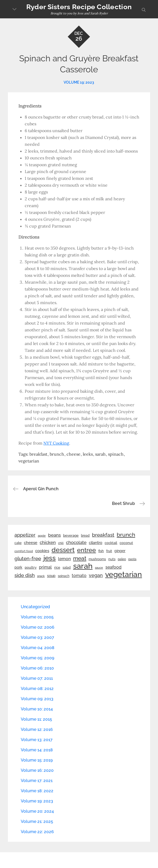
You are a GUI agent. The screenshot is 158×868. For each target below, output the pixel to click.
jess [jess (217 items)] (50, 558)
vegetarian (29, 461)
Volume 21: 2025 (37, 821)
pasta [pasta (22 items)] (132, 559)
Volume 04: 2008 (38, 648)
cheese (73, 454)
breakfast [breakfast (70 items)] (103, 535)
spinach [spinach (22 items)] (64, 576)
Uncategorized (35, 607)
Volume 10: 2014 (37, 709)
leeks (88, 454)
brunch (57, 454)
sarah (100, 454)
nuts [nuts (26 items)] (112, 559)
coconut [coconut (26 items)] (126, 543)
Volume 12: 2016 (37, 729)
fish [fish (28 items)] (101, 551)
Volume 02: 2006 (38, 627)
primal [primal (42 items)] (45, 567)
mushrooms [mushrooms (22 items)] (97, 559)
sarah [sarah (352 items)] (83, 566)
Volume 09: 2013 (37, 699)
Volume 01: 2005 (37, 617)
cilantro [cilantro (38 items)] (96, 543)
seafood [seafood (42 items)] (113, 567)
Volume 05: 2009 (37, 658)
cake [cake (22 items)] (18, 543)
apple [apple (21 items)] (42, 536)
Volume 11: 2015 (36, 719)
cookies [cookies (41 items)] (42, 551)
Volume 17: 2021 (37, 781)
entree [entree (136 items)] (86, 550)
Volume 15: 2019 (37, 760)
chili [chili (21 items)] (61, 543)
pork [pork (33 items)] (18, 567)
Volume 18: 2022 (37, 791)
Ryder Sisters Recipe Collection (79, 7)
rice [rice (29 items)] (57, 567)
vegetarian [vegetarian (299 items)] (124, 574)
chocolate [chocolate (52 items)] (76, 542)
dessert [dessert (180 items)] (63, 550)
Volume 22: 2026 (37, 832)
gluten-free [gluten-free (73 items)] (28, 558)
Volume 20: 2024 (37, 811)
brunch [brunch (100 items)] (126, 535)
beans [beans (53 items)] (54, 535)
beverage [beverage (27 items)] (71, 535)
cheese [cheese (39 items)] (31, 543)
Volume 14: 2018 (37, 750)
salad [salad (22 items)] (67, 568)
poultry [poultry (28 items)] (31, 567)
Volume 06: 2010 (37, 668)
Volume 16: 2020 (37, 770)
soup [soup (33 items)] (51, 576)
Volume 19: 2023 (79, 82)
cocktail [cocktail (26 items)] (111, 543)
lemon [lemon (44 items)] (64, 559)
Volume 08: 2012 (37, 689)
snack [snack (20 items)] (41, 576)
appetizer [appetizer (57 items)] (25, 535)
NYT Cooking (56, 443)
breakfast (38, 454)
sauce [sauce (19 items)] (99, 568)
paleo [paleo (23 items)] (122, 559)
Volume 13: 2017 (37, 740)
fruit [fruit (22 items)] (109, 551)
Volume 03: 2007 (37, 637)
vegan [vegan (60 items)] (96, 575)
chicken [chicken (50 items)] (48, 542)
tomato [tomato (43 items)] (79, 576)
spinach (116, 454)
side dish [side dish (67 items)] (25, 575)
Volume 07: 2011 (37, 678)
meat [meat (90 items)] (80, 558)
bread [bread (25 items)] (85, 535)
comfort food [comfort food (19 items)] (24, 551)
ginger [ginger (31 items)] (120, 551)
